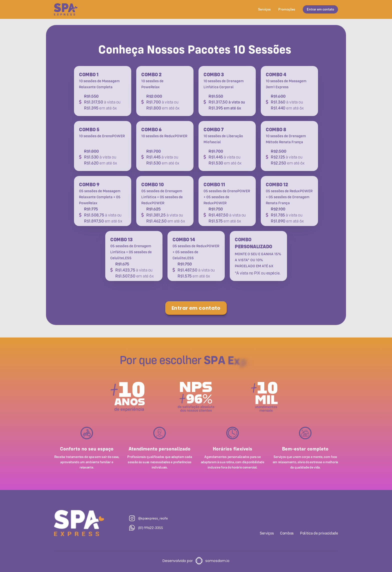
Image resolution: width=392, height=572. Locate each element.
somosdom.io (217, 561)
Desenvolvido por (178, 561)
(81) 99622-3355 (150, 528)
